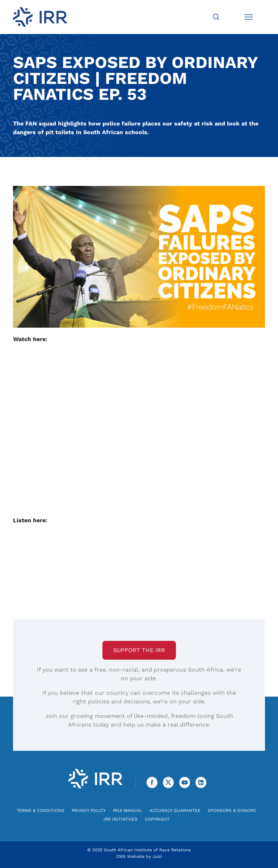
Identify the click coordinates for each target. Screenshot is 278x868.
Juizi (157, 856)
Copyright (157, 819)
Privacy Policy (89, 810)
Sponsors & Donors (232, 810)
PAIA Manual (128, 810)
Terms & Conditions (41, 810)
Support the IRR (139, 650)
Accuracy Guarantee (175, 810)
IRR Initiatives (121, 819)
